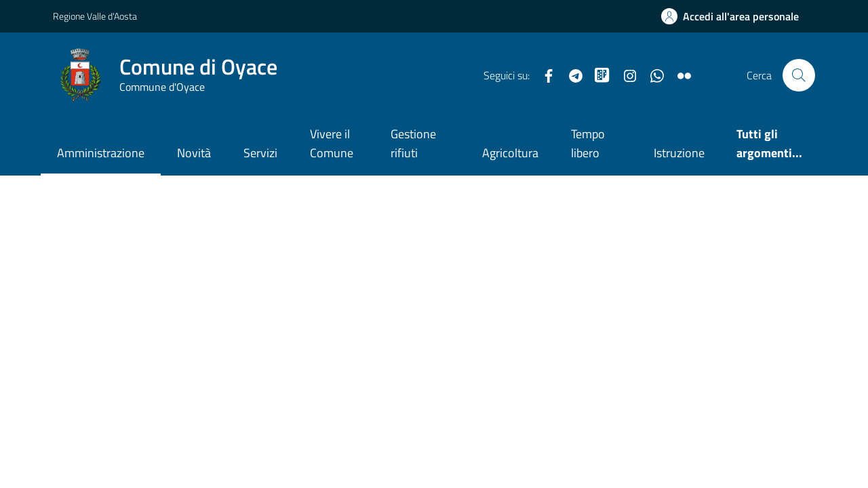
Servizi (260, 153)
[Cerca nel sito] (799, 75)
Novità (194, 153)
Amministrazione (101, 153)
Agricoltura (510, 153)
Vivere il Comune (332, 143)
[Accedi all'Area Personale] (730, 16)
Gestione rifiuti (413, 143)
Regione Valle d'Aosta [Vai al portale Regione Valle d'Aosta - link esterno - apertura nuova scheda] (95, 16)
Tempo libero (588, 143)
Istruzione (679, 153)
